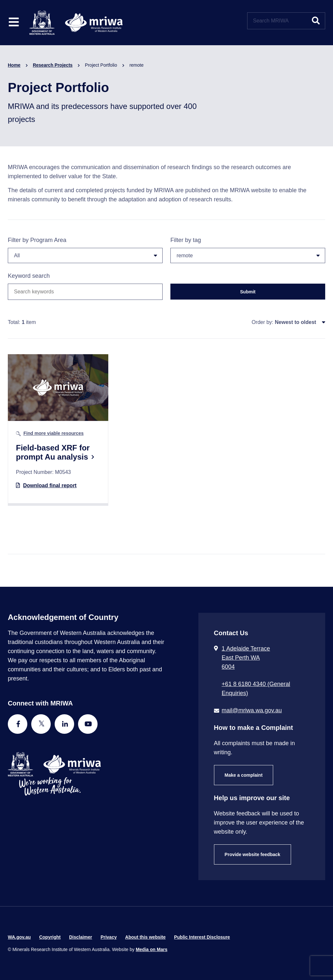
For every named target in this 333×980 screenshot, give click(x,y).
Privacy (109, 937)
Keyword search (29, 276)
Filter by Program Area (85, 250)
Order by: (263, 322)
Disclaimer (80, 937)
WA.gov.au (19, 937)
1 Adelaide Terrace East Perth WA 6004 (246, 658)
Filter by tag (248, 250)
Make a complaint (244, 775)
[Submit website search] (316, 21)
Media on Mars (151, 949)
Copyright (50, 937)
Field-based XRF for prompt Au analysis (53, 452)
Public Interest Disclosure (202, 937)
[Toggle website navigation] (14, 23)
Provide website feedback (253, 854)
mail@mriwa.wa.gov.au (252, 710)
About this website (145, 937)
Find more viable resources (53, 433)
